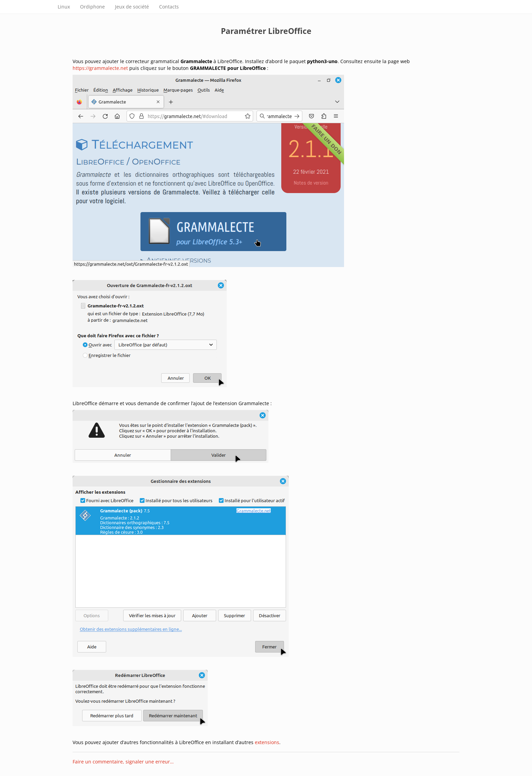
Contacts (169, 7)
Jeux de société (132, 7)
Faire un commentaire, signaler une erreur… (123, 762)
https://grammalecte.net (100, 68)
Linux (64, 7)
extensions (267, 742)
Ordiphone (92, 7)
